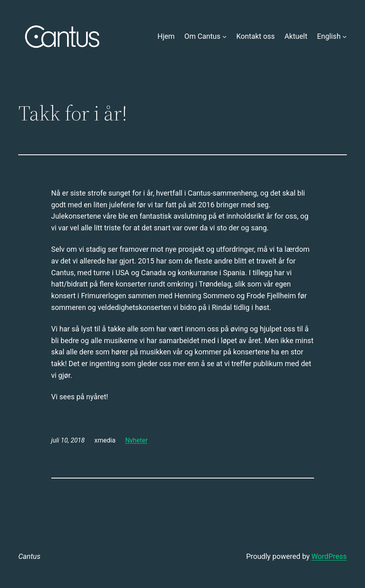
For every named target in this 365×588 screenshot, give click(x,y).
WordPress (329, 556)
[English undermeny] (345, 37)
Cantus (29, 556)
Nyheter (136, 440)
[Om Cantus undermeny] (225, 37)
